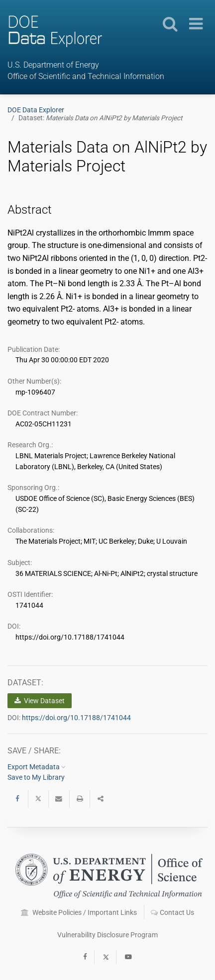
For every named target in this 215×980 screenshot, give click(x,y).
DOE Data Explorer (36, 110)
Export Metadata (37, 767)
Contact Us (172, 912)
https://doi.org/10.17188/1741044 (76, 718)
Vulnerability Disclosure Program (107, 935)
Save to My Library (36, 777)
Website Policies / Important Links (79, 912)
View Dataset (40, 701)
